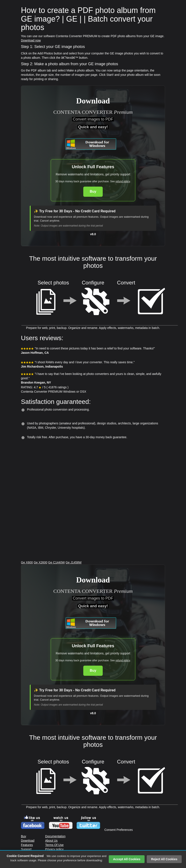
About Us (51, 841)
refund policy (123, 181)
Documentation (55, 836)
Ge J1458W (74, 562)
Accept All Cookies (127, 859)
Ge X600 (27, 562)
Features (27, 845)
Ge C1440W (56, 562)
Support (26, 849)
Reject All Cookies (164, 859)
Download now (31, 40)
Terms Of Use (54, 845)
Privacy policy (54, 849)
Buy (93, 191)
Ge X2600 (40, 562)
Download (28, 841)
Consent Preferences (119, 830)
